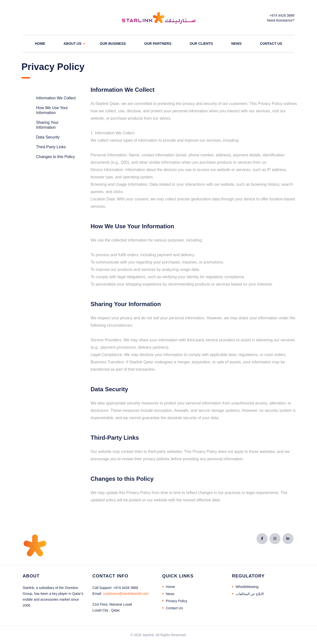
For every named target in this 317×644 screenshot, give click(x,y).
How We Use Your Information (52, 110)
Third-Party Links (51, 147)
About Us (72, 44)
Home (40, 44)
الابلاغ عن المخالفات (250, 594)
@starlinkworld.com (126, 594)
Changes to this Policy (56, 157)
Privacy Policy (177, 601)
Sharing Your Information (47, 125)
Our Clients (201, 44)
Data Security (48, 137)
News (236, 44)
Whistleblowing (247, 587)
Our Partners (158, 44)
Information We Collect (56, 98)
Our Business (113, 44)
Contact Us (271, 44)
